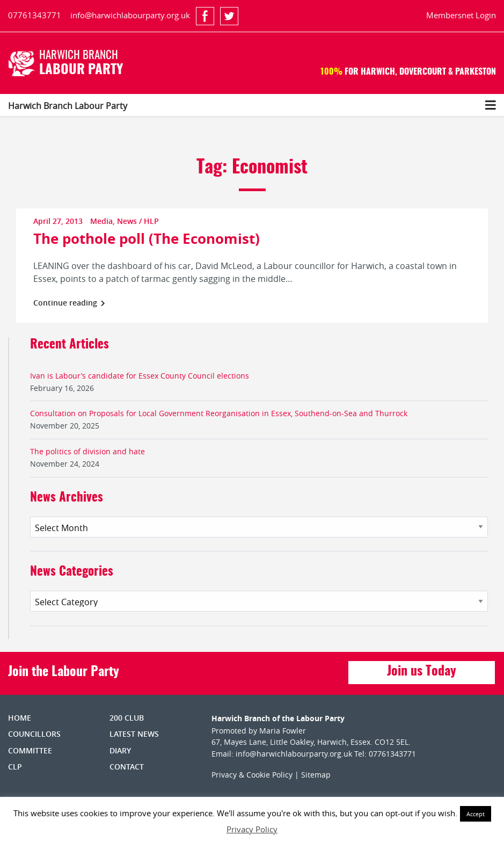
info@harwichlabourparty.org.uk (130, 15)
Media (101, 221)
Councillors (34, 734)
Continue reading (69, 303)
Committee (30, 750)
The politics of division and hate (87, 451)
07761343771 (35, 15)
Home (20, 718)
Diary (120, 750)
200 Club (127, 718)
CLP (15, 767)
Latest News (134, 734)
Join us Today (422, 672)
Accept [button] (476, 814)
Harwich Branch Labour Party (68, 106)
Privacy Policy (252, 829)
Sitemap (316, 775)
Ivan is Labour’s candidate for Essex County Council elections (140, 376)
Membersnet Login (461, 15)
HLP (151, 221)
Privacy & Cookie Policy (252, 775)
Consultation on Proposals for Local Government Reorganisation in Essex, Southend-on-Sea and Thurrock (219, 413)
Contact (127, 767)
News (127, 221)
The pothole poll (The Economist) (147, 238)
